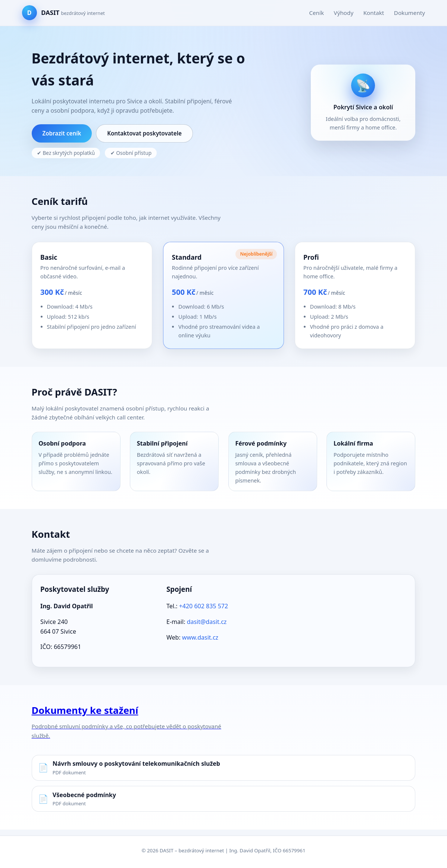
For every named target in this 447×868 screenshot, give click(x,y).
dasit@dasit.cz (207, 622)
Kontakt (374, 13)
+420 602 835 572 (204, 606)
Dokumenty (410, 13)
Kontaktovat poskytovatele (144, 133)
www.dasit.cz (200, 637)
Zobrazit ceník (62, 133)
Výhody (344, 13)
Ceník (316, 13)
